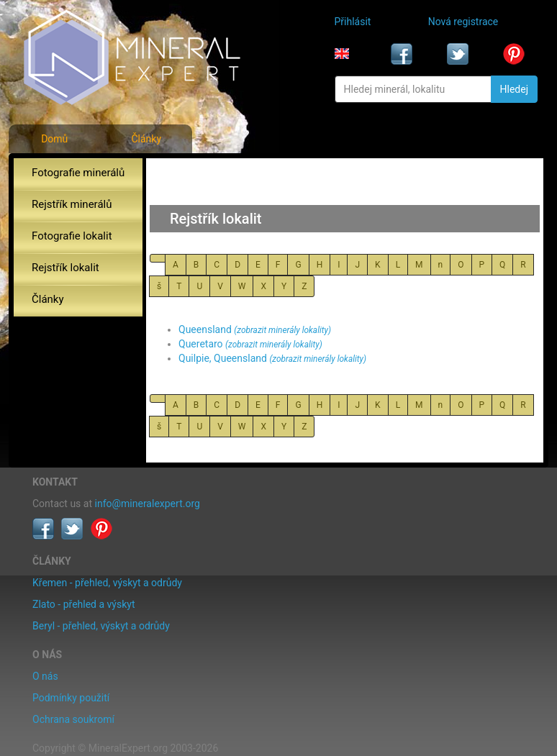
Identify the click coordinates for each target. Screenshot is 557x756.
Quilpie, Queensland (223, 358)
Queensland (205, 329)
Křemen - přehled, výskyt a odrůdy (107, 583)
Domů (54, 139)
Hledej (514, 89)
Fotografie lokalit (72, 236)
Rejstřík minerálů (72, 204)
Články (146, 139)
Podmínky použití (71, 698)
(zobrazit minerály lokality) (282, 330)
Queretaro (201, 344)
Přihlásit (353, 22)
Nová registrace (463, 22)
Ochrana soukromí (73, 719)
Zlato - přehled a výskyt (83, 604)
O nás (45, 676)
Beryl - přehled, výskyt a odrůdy (101, 626)
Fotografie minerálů (78, 173)
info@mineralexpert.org (148, 504)
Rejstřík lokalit (65, 268)
